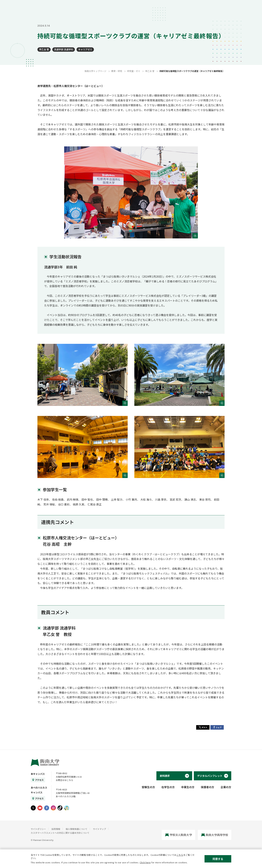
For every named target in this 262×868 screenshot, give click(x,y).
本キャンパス (38, 774)
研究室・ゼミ (134, 71)
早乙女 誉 (44, 49)
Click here (145, 862)
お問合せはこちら (64, 780)
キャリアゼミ (85, 49)
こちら (180, 855)
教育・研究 (117, 71)
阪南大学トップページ (95, 71)
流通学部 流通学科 (64, 49)
